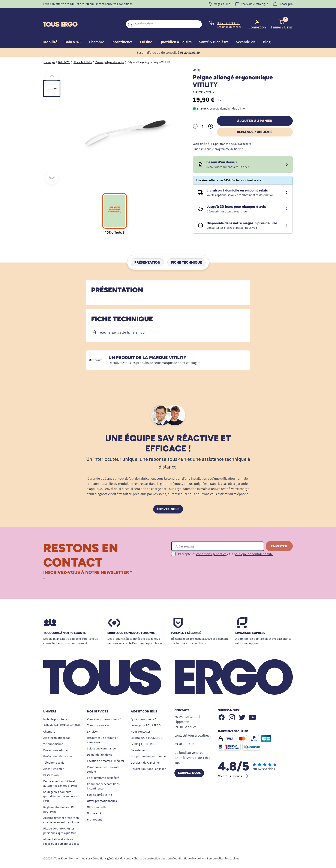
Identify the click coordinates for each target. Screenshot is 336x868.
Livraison (93, 722)
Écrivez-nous (168, 499)
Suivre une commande (101, 739)
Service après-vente (99, 785)
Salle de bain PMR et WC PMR (62, 715)
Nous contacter (140, 722)
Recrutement (139, 740)
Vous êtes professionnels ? (104, 709)
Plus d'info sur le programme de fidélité (218, 139)
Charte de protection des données (155, 849)
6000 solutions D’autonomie (131, 623)
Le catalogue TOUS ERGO (147, 728)
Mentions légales (80, 849)
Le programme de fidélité (103, 768)
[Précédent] (52, 67)
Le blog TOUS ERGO (143, 734)
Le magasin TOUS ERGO (146, 715)
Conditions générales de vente (112, 849)
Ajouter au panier (255, 111)
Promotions (95, 810)
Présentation (147, 252)
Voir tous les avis (233, 766)
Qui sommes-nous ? (143, 709)
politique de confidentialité (253, 544)
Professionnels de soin (58, 746)
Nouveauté (94, 803)
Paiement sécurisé (186, 623)
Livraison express (250, 623)
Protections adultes (56, 740)
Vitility (197, 60)
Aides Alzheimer (53, 759)
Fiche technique (186, 252)
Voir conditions (123, 4)
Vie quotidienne (53, 734)
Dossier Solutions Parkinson (148, 759)
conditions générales (211, 544)
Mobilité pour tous (55, 709)
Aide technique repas (57, 728)
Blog (267, 32)
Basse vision (51, 765)
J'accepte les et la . (225, 544)
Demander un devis (255, 122)
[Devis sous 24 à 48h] (287, 155)
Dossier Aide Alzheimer (145, 753)
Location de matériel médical (106, 751)
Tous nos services (98, 715)
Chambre (49, 722)
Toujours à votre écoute (65, 623)
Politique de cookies (192, 849)
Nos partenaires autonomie (148, 746)
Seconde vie (246, 32)
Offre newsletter (97, 797)
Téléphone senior (54, 753)
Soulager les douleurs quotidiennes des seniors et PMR (61, 786)
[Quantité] (203, 116)
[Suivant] (52, 168)
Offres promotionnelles (102, 791)
